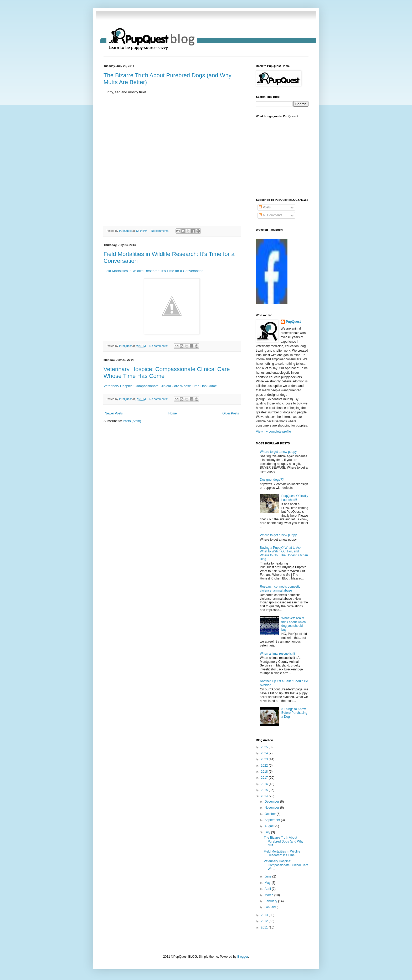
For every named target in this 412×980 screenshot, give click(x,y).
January (271, 907)
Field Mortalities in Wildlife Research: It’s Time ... (282, 853)
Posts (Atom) (132, 421)
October (271, 814)
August (270, 826)
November (272, 808)
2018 (265, 772)
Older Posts (231, 413)
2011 (265, 927)
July (268, 832)
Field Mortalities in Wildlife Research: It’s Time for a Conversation (153, 271)
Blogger (243, 957)
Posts (265, 207)
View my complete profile (273, 432)
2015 (265, 790)
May (268, 883)
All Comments (271, 215)
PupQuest (293, 322)
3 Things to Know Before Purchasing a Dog (294, 713)
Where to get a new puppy (278, 452)
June (268, 876)
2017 (265, 778)
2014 (265, 796)
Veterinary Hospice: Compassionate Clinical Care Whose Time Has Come (160, 386)
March (269, 895)
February (271, 901)
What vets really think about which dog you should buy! (294, 624)
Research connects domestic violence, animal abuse (280, 588)
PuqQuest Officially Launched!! (295, 498)
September (273, 820)
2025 (265, 747)
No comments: (161, 231)
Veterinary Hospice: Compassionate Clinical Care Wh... (286, 865)
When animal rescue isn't (277, 654)
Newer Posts (114, 413)
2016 (265, 784)
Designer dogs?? (272, 480)
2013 (265, 915)
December (272, 802)
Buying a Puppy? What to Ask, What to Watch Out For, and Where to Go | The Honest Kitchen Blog (284, 553)
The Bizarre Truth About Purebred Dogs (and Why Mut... (284, 841)
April (268, 889)
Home (173, 413)
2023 (265, 759)
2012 (265, 921)
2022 (265, 766)
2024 (265, 753)
